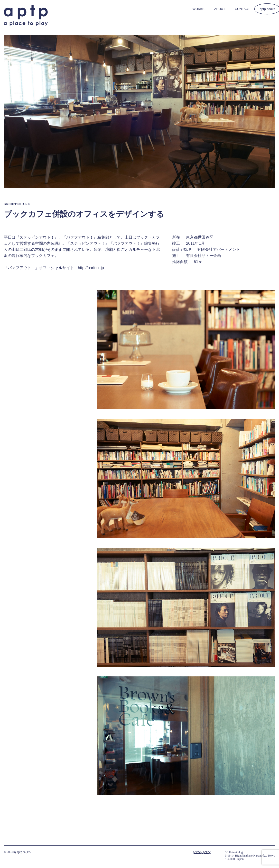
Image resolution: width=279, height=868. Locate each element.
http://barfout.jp (91, 268)
